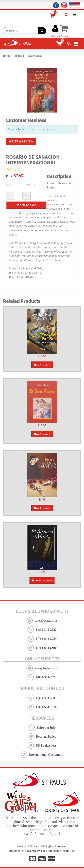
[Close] (75, 129)
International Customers (46, 755)
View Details (42, 580)
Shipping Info (46, 727)
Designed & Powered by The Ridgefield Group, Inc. (42, 851)
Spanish (19, 56)
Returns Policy (46, 736)
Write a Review (21, 142)
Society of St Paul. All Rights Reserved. (42, 846)
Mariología (35, 56)
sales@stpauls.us (46, 621)
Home (7, 56)
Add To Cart (42, 365)
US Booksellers (46, 746)
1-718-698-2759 (46, 639)
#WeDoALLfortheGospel (42, 834)
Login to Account (61, 36)
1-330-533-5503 (46, 698)
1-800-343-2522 (46, 630)
